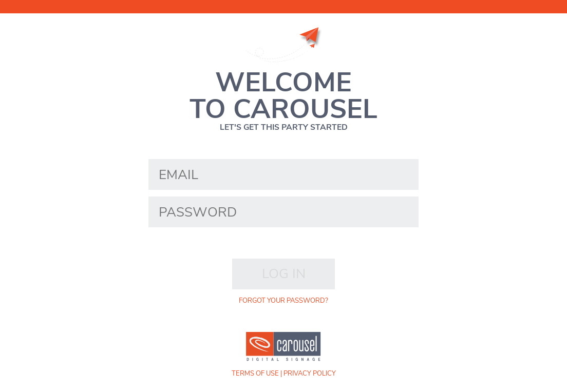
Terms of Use (255, 374)
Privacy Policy (310, 374)
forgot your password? (283, 301)
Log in (284, 274)
